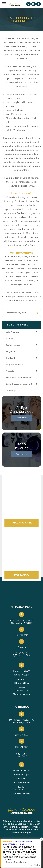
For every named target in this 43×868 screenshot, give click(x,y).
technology (11, 390)
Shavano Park (21, 523)
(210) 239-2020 (21, 635)
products (10, 371)
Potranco (21, 575)
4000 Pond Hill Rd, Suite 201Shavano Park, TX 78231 (22, 622)
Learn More (22, 418)
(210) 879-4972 (22, 647)
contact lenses (13, 345)
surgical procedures (15, 364)
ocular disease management (19, 384)
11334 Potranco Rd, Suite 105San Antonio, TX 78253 (21, 721)
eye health (11, 358)
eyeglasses (11, 352)
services (10, 339)
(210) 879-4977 (21, 747)
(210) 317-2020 (22, 735)
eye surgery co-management (19, 377)
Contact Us (21, 454)
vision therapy (12, 332)
